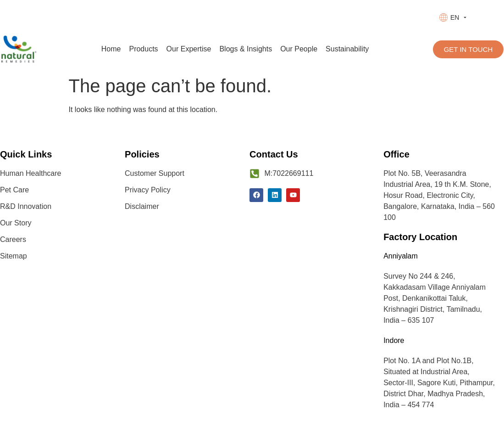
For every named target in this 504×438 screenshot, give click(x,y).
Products (143, 49)
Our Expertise (189, 49)
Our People (299, 49)
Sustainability (347, 49)
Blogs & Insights (246, 49)
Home (111, 49)
